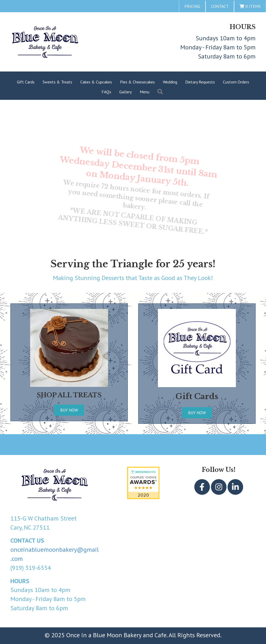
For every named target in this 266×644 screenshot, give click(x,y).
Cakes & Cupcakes (96, 82)
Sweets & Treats (57, 82)
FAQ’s (106, 92)
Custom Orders (236, 82)
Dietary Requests (200, 82)
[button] (202, 487)
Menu (145, 92)
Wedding (170, 82)
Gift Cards (26, 82)
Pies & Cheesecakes (137, 82)
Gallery (125, 92)
